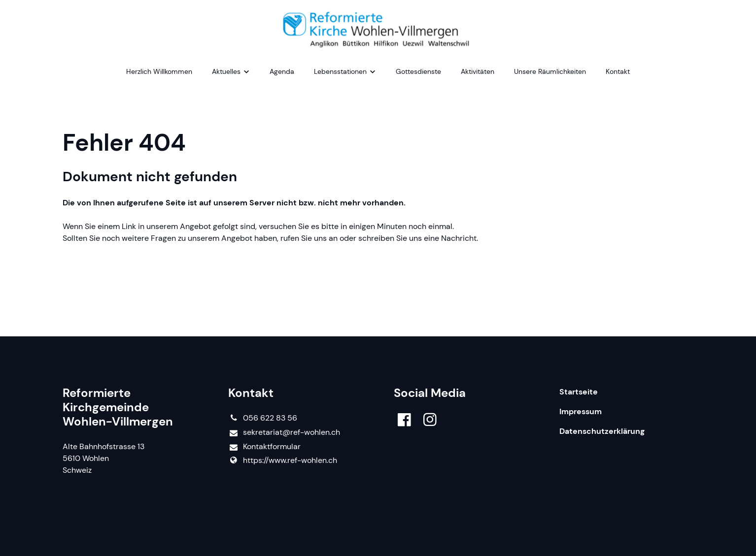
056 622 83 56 (263, 418)
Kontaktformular (264, 447)
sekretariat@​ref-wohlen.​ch (284, 433)
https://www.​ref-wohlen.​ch (283, 460)
